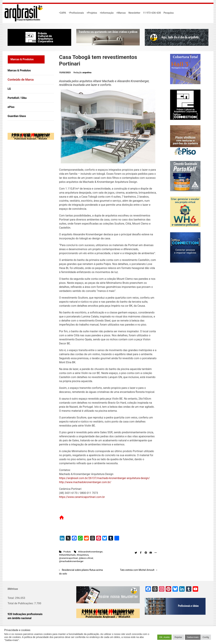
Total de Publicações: (21, 603)
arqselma (87, 72)
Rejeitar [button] (178, 637)
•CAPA (62, 13)
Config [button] (206, 637)
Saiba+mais (193, 637)
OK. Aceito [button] (164, 637)
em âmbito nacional (19, 618)
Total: (11, 598)
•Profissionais (76, 13)
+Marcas (121, 13)
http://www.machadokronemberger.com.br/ (85, 482)
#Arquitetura (83, 555)
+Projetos (92, 13)
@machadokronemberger (71, 561)
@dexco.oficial (86, 558)
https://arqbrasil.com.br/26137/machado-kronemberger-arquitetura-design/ (104, 478)
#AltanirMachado (67, 555)
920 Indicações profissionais (25, 614)
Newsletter (134, 13)
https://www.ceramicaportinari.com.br (82, 497)
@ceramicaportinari (69, 558)
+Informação (107, 13)
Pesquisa (168, 13)
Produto (67, 552)
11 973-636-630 (152, 13)
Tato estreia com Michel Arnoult (137, 570)
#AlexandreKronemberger (90, 552)
